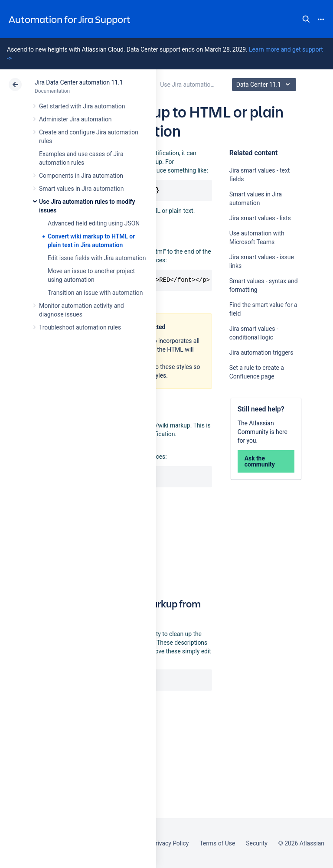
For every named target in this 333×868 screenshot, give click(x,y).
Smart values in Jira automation (81, 189)
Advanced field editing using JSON (94, 223)
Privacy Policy (170, 843)
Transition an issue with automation (95, 293)
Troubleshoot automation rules (80, 327)
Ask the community (260, 461)
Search (306, 19)
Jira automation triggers (261, 352)
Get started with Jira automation (82, 106)
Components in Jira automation (81, 176)
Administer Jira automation (75, 119)
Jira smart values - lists (260, 218)
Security (257, 843)
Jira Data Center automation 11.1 (79, 82)
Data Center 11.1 (265, 85)
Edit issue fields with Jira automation (97, 258)
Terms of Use (217, 843)
